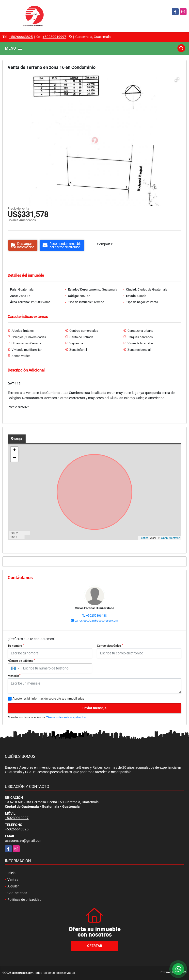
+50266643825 (21, 37)
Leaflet (144, 538)
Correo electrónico (110, 646)
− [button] (14, 458)
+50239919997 (54, 37)
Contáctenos (17, 893)
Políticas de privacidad (24, 900)
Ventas (13, 880)
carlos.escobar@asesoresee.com (96, 621)
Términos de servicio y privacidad (67, 717)
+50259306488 (96, 616)
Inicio (11, 873)
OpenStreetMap (171, 538)
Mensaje (14, 676)
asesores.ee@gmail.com (24, 841)
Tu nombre (16, 646)
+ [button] (14, 451)
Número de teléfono (21, 661)
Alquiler (13, 886)
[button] (177, 80)
